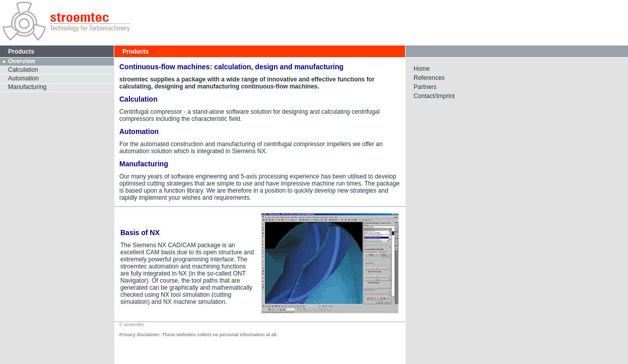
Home (422, 69)
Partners (425, 87)
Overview (21, 61)
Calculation (23, 70)
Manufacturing (27, 87)
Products (136, 52)
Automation (24, 78)
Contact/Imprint (434, 96)
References (429, 78)
